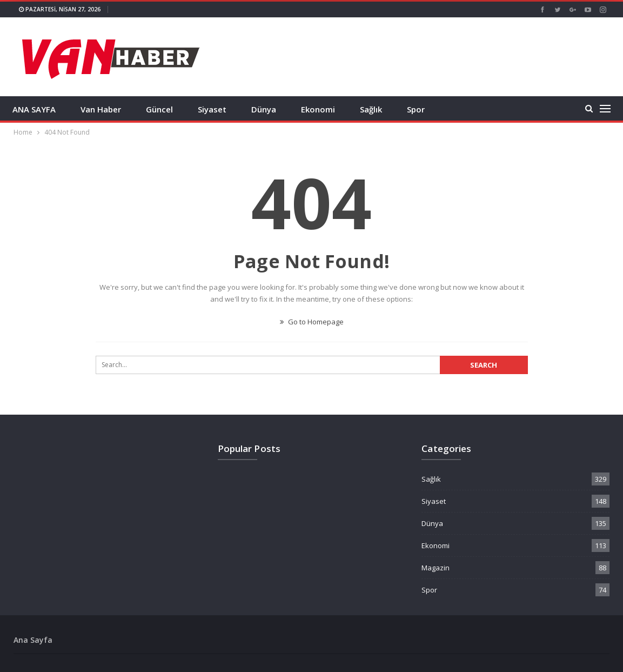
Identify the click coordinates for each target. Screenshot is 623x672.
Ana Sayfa (33, 640)
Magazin (436, 568)
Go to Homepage (312, 322)
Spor (416, 109)
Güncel (159, 109)
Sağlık (371, 109)
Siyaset (212, 109)
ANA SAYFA (34, 109)
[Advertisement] (414, 56)
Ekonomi (318, 109)
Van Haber (101, 109)
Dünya (264, 109)
